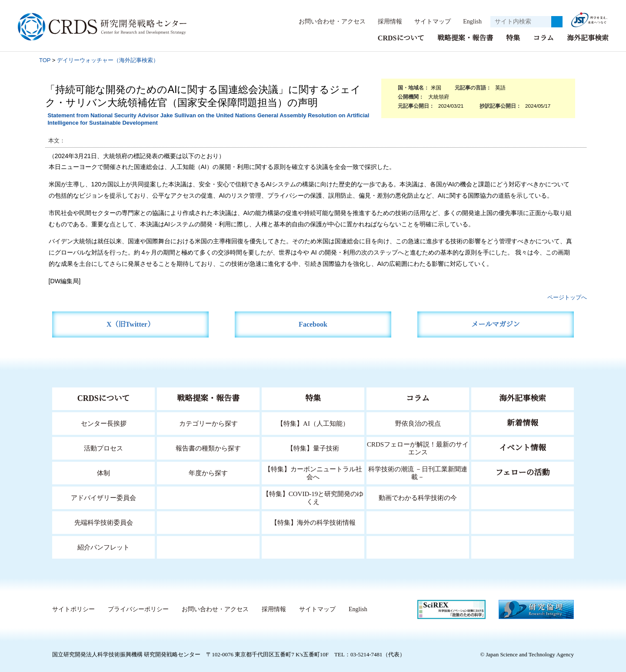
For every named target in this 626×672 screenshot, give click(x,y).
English (470, 21)
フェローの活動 (523, 472)
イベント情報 (523, 447)
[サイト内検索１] (521, 22)
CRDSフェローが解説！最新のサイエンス (418, 448)
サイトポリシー (73, 609)
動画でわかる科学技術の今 (418, 497)
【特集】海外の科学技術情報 (313, 522)
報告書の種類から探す (208, 448)
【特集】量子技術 (313, 448)
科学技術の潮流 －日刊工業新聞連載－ (418, 472)
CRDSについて (401, 38)
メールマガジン (496, 324)
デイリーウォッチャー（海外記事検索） (108, 60)
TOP (45, 60)
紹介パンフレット (104, 547)
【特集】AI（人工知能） (313, 423)
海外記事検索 (588, 38)
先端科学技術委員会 (104, 522)
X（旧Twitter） (131, 324)
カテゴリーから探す (208, 423)
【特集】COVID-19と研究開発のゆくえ (313, 497)
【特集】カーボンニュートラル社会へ (313, 472)
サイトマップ (428, 21)
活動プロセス (103, 448)
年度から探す (208, 472)
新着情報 (523, 423)
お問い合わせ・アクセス (328, 21)
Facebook (313, 324)
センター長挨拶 (103, 423)
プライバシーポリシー (138, 609)
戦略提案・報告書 (465, 38)
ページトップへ (567, 297)
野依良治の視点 (418, 423)
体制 (103, 472)
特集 (513, 38)
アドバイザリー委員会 (103, 497)
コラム (543, 38)
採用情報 (386, 21)
